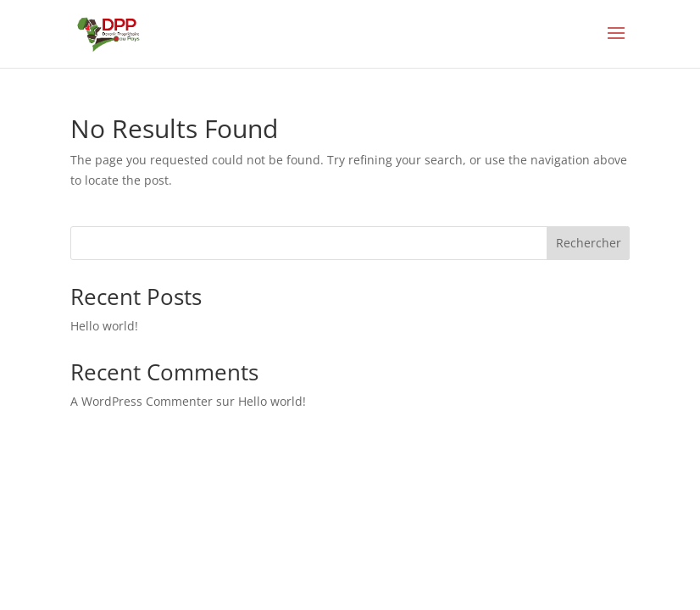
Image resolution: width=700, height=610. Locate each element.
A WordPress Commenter (142, 401)
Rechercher (589, 243)
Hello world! (104, 326)
